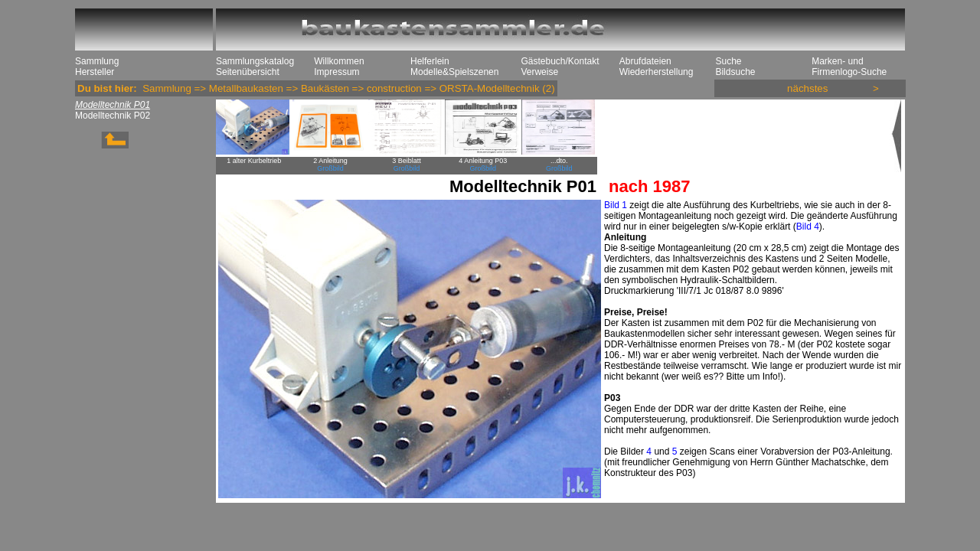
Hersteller (95, 72)
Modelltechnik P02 (113, 116)
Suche (728, 61)
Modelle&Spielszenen (454, 72)
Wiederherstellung (657, 72)
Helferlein (430, 61)
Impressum (336, 72)
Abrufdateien (645, 61)
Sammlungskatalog (255, 61)
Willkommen (339, 61)
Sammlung (97, 61)
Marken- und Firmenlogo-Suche (849, 67)
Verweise (539, 72)
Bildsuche (735, 72)
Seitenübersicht (248, 72)
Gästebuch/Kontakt (560, 61)
